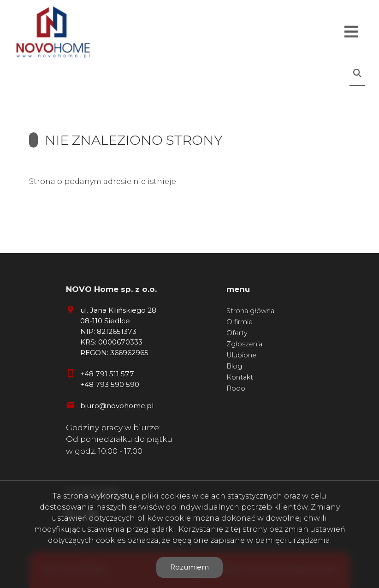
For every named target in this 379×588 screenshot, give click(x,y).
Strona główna (250, 311)
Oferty (237, 333)
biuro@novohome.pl (117, 406)
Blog (234, 366)
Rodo (236, 388)
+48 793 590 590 (110, 384)
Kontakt (240, 377)
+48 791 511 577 (107, 374)
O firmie (240, 322)
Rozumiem (189, 567)
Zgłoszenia (244, 344)
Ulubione (241, 355)
